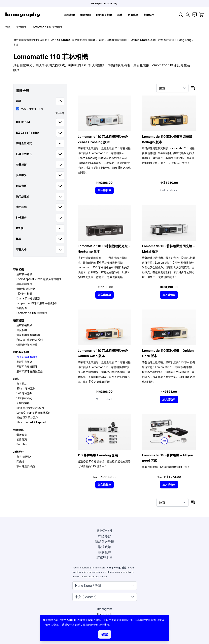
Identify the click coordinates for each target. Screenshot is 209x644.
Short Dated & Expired (31, 422)
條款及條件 (105, 531)
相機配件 (149, 15)
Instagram (105, 609)
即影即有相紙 (24, 362)
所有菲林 (22, 384)
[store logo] (23, 15)
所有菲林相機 (24, 274)
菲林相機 (70, 15)
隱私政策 (156, 620)
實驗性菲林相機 (26, 289)
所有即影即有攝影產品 (30, 371)
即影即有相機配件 (27, 367)
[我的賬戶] (188, 15)
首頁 (8, 27)
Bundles (22, 444)
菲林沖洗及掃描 (26, 466)
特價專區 (133, 15)
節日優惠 (22, 439)
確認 (105, 634)
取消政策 (105, 547)
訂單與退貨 (105, 558)
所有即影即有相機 (27, 357)
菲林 (120, 15)
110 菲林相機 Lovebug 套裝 (98, 455)
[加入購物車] (105, 190)
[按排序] (172, 88)
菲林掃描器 (23, 403)
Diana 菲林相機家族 (28, 298)
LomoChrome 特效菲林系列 (33, 413)
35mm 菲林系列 (26, 388)
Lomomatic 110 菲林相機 (32, 313)
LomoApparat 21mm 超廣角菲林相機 (39, 279)
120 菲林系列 (24, 393)
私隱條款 (105, 536)
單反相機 (22, 330)
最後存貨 (22, 435)
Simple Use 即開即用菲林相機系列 (37, 303)
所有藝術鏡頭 (24, 325)
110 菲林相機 (24, 294)
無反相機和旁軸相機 (28, 335)
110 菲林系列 (24, 398)
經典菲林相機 (24, 284)
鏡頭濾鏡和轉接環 (27, 345)
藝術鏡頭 (85, 15)
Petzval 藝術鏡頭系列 (30, 340)
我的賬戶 (105, 552)
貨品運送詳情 (105, 541)
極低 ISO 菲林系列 (27, 418)
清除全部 (60, 113)
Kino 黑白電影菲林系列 (30, 408)
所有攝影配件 (24, 457)
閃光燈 (20, 461)
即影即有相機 (104, 15)
